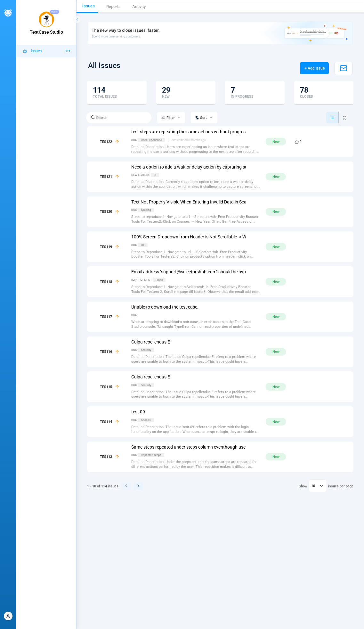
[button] (8, 616)
